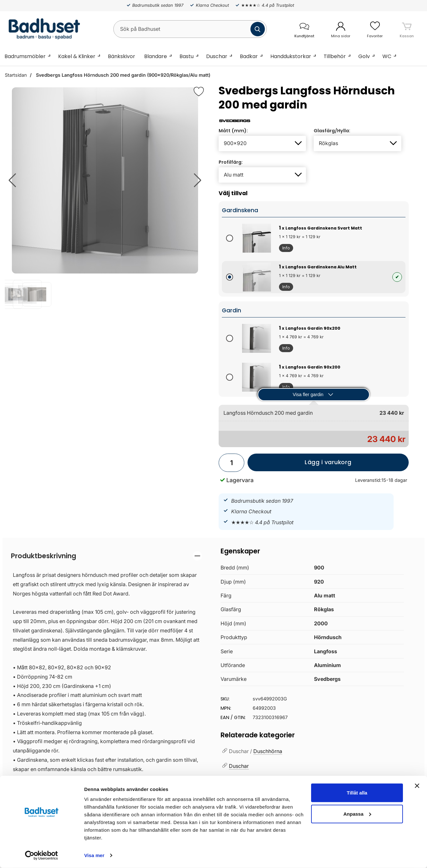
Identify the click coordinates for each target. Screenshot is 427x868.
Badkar (249, 56)
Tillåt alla (357, 793)
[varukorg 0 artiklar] (407, 29)
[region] (106, 556)
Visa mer (94, 855)
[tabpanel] (106, 703)
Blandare (156, 56)
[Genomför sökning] (258, 29)
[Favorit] (199, 91)
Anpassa (357, 814)
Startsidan (16, 75)
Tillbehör (335, 56)
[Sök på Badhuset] (190, 29)
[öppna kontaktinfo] (304, 29)
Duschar (217, 56)
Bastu (187, 56)
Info (284, 249)
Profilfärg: (231, 162)
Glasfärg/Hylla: (332, 131)
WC (387, 56)
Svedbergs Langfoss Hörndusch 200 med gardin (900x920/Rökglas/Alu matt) (122, 75)
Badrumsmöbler (25, 56)
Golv (364, 56)
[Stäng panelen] (417, 786)
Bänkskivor (122, 56)
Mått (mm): (233, 131)
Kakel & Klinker (77, 56)
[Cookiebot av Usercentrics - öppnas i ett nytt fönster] (42, 855)
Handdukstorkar (291, 56)
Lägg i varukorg (300, 465)
